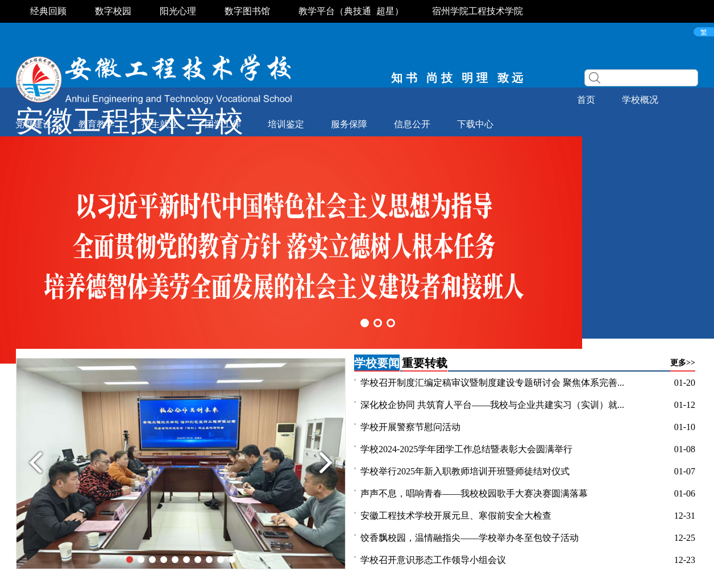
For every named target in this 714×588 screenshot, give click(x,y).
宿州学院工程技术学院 (478, 11)
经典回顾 (48, 11)
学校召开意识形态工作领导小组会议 (433, 560)
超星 (385, 11)
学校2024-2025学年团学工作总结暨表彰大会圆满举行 (466, 449)
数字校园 (113, 11)
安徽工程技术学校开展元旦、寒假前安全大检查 (456, 516)
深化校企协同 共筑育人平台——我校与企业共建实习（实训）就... (492, 405)
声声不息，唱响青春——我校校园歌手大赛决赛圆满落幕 (474, 493)
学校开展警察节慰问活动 (410, 427)
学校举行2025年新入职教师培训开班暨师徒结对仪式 (465, 471)
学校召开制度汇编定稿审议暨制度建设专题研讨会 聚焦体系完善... (492, 383)
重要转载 (425, 363)
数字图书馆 (247, 11)
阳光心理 (178, 11)
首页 (586, 100)
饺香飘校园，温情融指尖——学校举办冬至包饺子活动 (470, 538)
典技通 (358, 11)
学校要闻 (377, 363)
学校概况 (640, 100)
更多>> (683, 363)
